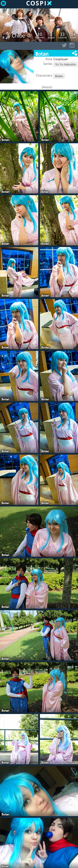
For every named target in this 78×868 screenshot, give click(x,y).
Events (73, 35)
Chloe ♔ (22, 35)
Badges (51, 35)
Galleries (62, 35)
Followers (40, 35)
